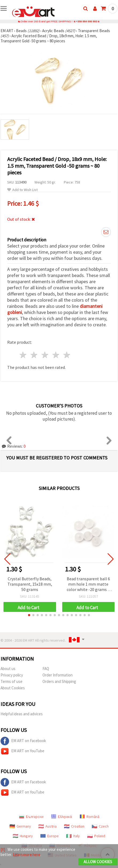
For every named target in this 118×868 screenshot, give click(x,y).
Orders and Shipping (59, 681)
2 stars (34, 355)
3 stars (45, 355)
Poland (96, 836)
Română (89, 817)
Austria (48, 826)
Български (31, 817)
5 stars (67, 355)
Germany (20, 826)
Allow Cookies (98, 862)
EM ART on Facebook (23, 741)
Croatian (74, 826)
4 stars (56, 355)
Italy (73, 836)
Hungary (23, 836)
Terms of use (11, 681)
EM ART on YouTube (22, 751)
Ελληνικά (62, 817)
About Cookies (13, 688)
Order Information (58, 675)
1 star (23, 355)
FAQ (46, 669)
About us (8, 669)
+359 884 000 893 (86, 21)
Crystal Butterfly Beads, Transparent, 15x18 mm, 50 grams (30, 584)
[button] (29, 615)
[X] (3, 849)
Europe (50, 836)
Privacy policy (12, 675)
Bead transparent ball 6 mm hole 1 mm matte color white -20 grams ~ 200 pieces (88, 584)
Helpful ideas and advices (22, 714)
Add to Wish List (22, 190)
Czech (100, 826)
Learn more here (27, 854)
